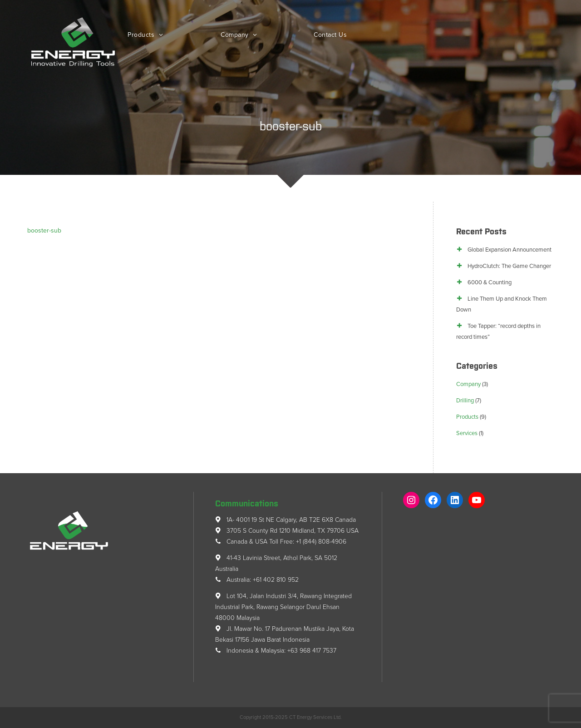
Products (142, 35)
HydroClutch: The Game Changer (509, 266)
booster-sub (44, 230)
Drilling (465, 401)
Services (467, 433)
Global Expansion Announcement (510, 250)
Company (236, 35)
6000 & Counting (490, 282)
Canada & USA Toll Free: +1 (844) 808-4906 (281, 542)
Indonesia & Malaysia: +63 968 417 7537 (276, 651)
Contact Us (330, 35)
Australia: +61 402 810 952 (257, 580)
